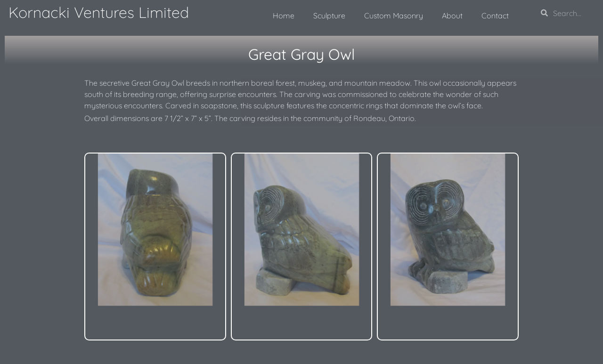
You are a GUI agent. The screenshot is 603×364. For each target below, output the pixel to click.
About (452, 16)
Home (284, 16)
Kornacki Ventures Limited (99, 12)
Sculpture (329, 16)
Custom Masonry (394, 16)
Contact (495, 16)
